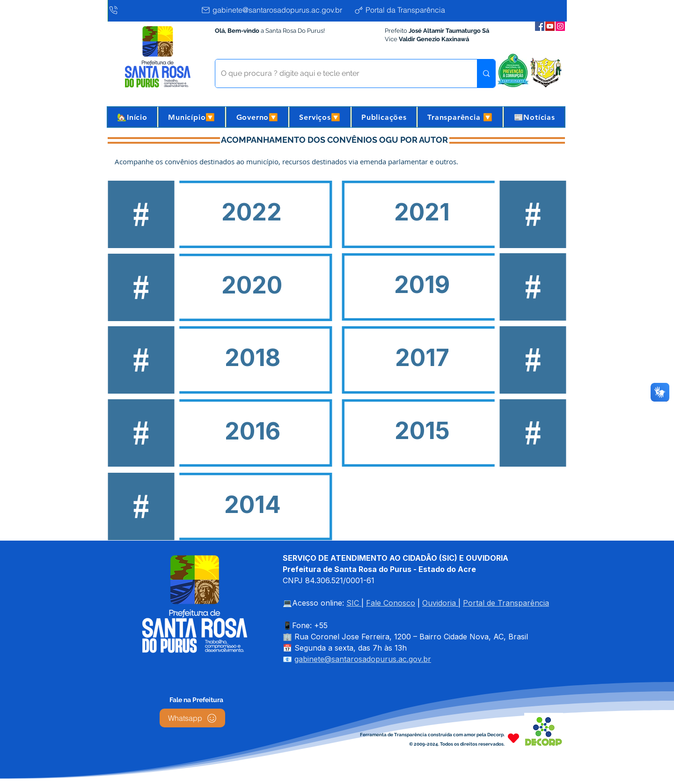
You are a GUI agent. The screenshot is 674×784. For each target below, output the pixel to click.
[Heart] (513, 738)
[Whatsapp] (192, 718)
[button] (192, 117)
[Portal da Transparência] (407, 10)
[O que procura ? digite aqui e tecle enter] (339, 73)
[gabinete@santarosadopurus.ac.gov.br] (275, 10)
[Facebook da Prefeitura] (540, 26)
